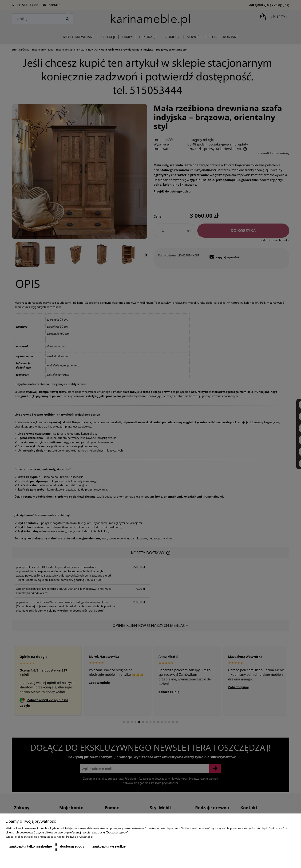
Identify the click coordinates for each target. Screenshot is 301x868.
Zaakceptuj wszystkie (109, 846)
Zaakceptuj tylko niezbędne (31, 846)
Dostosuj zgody (72, 846)
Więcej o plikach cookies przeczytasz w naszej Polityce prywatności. (50, 837)
